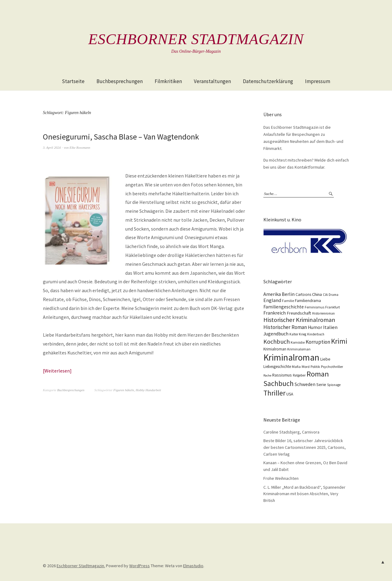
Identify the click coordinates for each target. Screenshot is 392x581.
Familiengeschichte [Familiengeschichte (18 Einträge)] (284, 306)
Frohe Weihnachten (281, 478)
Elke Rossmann (80, 147)
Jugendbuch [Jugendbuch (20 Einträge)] (276, 333)
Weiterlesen (57, 371)
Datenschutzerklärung (268, 81)
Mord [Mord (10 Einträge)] (306, 366)
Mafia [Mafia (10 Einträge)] (296, 366)
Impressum (318, 81)
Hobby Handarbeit (148, 390)
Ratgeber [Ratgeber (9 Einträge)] (299, 375)
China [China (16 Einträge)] (317, 294)
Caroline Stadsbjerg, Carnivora (291, 432)
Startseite (73, 81)
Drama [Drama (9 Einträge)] (334, 294)
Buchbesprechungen (120, 81)
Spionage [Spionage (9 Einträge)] (334, 384)
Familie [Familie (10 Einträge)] (288, 300)
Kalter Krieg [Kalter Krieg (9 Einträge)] (298, 334)
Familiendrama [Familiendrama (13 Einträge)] (308, 300)
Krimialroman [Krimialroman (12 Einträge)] (275, 349)
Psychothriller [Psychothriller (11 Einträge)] (332, 366)
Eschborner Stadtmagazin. (81, 565)
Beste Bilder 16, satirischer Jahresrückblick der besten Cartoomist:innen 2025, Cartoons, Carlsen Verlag (305, 447)
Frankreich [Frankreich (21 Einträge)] (275, 312)
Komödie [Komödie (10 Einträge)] (298, 342)
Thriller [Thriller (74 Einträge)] (274, 393)
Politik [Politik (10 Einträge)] (315, 366)
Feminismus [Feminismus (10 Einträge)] (315, 307)
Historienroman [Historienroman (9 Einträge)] (323, 313)
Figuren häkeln (124, 390)
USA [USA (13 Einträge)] (290, 394)
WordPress (139, 565)
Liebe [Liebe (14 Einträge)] (325, 359)
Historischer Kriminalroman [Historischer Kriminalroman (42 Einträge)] (299, 319)
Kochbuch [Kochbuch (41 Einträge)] (277, 341)
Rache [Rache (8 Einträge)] (267, 375)
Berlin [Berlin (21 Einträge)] (288, 294)
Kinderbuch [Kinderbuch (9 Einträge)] (316, 334)
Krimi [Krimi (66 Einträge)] (339, 341)
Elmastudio (193, 565)
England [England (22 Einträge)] (272, 300)
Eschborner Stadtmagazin (196, 39)
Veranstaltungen (212, 81)
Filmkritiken (168, 81)
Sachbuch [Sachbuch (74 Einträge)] (279, 383)
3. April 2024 (52, 147)
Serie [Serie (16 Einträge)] (321, 384)
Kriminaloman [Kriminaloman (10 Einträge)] (299, 349)
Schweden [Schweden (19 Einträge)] (305, 384)
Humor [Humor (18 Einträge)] (315, 327)
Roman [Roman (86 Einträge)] (318, 374)
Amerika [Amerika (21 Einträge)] (272, 294)
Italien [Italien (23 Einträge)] (330, 327)
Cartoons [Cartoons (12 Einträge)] (303, 294)
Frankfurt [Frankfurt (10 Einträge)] (333, 307)
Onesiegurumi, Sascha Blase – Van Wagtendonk (121, 137)
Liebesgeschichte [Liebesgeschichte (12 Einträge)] (277, 366)
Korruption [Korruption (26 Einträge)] (318, 342)
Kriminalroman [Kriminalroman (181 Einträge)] (291, 357)
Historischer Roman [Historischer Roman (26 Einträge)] (285, 327)
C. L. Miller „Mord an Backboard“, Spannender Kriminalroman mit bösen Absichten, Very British (304, 493)
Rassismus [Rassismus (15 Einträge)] (282, 375)
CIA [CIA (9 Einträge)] (325, 294)
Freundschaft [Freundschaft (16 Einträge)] (299, 313)
